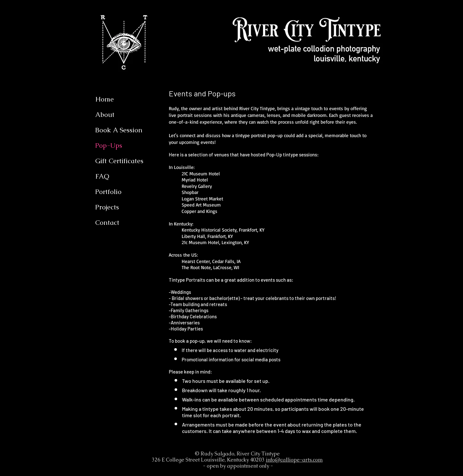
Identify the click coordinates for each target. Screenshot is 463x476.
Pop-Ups (109, 145)
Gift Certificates (119, 161)
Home (104, 99)
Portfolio (108, 192)
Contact (107, 222)
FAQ (102, 176)
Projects (107, 207)
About (105, 115)
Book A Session (119, 130)
